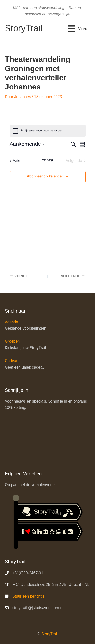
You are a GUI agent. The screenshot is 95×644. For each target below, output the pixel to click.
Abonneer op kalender (45, 177)
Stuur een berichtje (28, 596)
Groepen (12, 341)
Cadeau (12, 361)
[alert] (48, 131)
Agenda (11, 322)
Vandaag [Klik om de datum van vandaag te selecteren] (47, 160)
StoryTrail (50, 634)
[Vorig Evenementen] (15, 161)
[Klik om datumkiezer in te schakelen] (27, 144)
